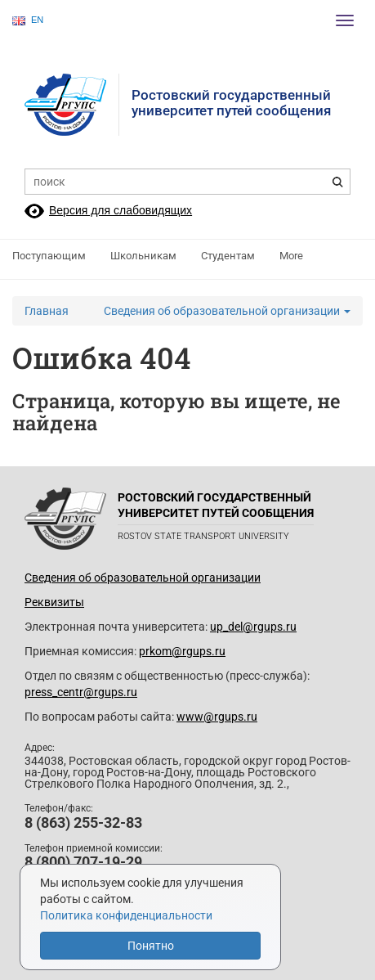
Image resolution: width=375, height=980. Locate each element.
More (291, 256)
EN (28, 20)
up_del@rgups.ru (253, 627)
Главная (47, 311)
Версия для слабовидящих (121, 210)
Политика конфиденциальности (126, 915)
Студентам (228, 256)
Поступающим (49, 256)
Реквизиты (54, 602)
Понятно (151, 946)
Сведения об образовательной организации (227, 311)
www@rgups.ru (217, 717)
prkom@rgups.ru (182, 651)
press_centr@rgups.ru (81, 692)
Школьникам (143, 256)
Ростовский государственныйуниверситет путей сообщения (231, 103)
